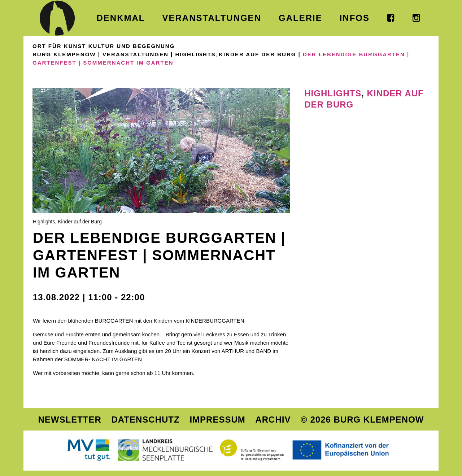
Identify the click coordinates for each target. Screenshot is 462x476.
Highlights (195, 54)
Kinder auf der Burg (257, 54)
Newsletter (69, 420)
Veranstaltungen (136, 54)
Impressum (217, 420)
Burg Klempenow (64, 54)
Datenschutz (145, 420)
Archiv (273, 420)
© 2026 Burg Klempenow (362, 420)
